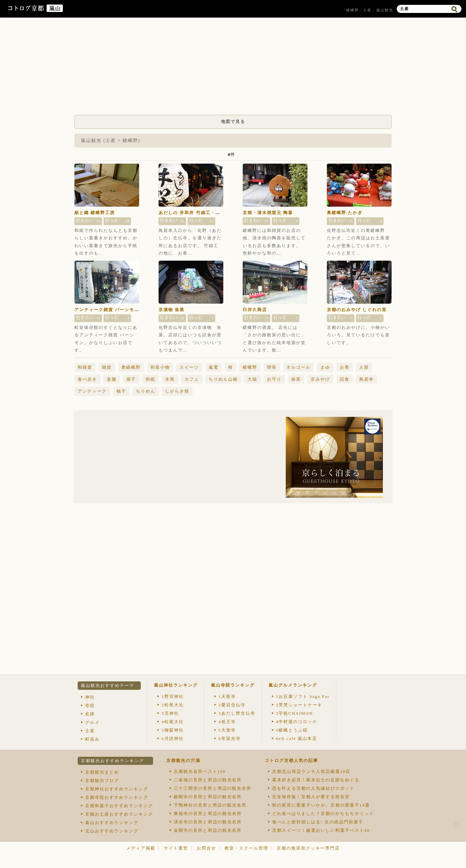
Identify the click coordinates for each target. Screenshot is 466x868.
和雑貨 (85, 367)
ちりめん (146, 391)
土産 (90, 731)
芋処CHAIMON (295, 713)
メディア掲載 (141, 848)
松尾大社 (173, 705)
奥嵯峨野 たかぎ (345, 213)
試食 (345, 379)
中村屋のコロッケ (297, 722)
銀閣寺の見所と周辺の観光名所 (208, 797)
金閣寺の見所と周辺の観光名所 (208, 830)
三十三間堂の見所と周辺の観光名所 (213, 788)
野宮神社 (173, 696)
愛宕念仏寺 (232, 705)
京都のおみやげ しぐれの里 (357, 310)
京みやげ (320, 379)
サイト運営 (176, 848)
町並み (92, 739)
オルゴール (299, 367)
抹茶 (296, 379)
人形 (364, 367)
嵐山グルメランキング (293, 685)
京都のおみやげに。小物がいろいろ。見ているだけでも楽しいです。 (358, 335)
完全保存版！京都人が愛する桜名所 (311, 797)
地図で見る (233, 121)
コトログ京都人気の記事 (291, 760)
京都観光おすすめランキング (112, 761)
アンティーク (92, 391)
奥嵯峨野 (131, 367)
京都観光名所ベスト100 (200, 771)
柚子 (121, 391)
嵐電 (214, 367)
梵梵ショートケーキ (299, 705)
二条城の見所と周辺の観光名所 (208, 780)
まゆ (325, 367)
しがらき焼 (177, 391)
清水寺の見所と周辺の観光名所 (208, 822)
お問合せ (206, 848)
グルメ (92, 722)
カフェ (192, 379)
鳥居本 (366, 379)
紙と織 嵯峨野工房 (95, 213)
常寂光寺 (230, 738)
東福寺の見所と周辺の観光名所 (208, 814)
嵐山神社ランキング (176, 685)
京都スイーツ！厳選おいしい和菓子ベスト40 (321, 830)
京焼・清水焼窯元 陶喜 (268, 213)
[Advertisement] (233, 68)
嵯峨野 (250, 367)
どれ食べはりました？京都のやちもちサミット (323, 814)
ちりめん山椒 (223, 379)
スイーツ (189, 367)
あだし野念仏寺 (237, 713)
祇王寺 (227, 722)
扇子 (131, 379)
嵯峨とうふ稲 (292, 730)
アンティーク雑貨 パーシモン (107, 310)
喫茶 (272, 367)
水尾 (170, 379)
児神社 (170, 713)
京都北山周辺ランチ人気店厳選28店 (311, 771)
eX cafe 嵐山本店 (297, 738)
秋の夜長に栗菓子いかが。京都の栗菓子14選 (321, 805)
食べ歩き (87, 379)
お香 (345, 367)
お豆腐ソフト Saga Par (303, 696)
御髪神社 (173, 730)
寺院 (90, 705)
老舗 (112, 379)
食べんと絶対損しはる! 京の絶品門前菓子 (318, 822)
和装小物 (160, 367)
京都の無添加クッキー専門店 (308, 848)
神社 (90, 697)
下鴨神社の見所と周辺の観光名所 (210, 805)
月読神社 (173, 738)
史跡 (90, 714)
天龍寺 (227, 696)
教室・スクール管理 (246, 848)
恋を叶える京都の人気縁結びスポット (313, 788)
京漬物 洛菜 (172, 310)
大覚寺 (227, 730)
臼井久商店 (255, 310)
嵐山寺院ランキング (233, 685)
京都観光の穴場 (183, 760)
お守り (274, 379)
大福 (252, 379)
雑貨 (107, 367)
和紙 (150, 379)
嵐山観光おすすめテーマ (108, 685)
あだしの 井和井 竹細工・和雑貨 (194, 213)
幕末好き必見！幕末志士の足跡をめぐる (316, 780)
